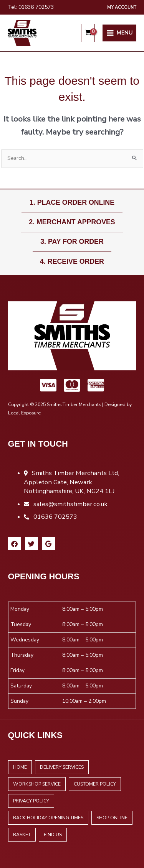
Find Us (53, 835)
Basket (22, 835)
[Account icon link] (122, 7)
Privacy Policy (31, 801)
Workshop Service (37, 784)
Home (20, 767)
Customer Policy (95, 784)
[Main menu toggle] (119, 33)
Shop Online (112, 818)
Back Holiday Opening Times (48, 818)
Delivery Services (62, 767)
